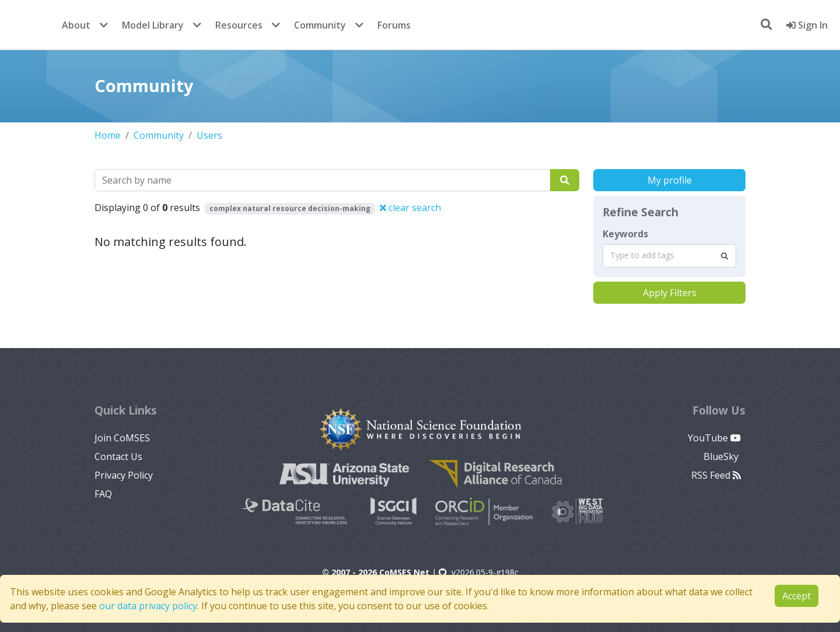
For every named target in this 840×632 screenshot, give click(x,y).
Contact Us (118, 457)
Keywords (625, 234)
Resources (239, 25)
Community (320, 25)
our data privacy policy (148, 606)
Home (108, 135)
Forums (394, 25)
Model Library (153, 25)
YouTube (714, 438)
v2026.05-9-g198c (479, 572)
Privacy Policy (124, 475)
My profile (670, 180)
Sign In (807, 25)
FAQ (103, 494)
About (76, 25)
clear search (410, 208)
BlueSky (722, 457)
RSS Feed (716, 475)
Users (209, 135)
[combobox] (669, 256)
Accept (797, 596)
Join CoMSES (122, 438)
